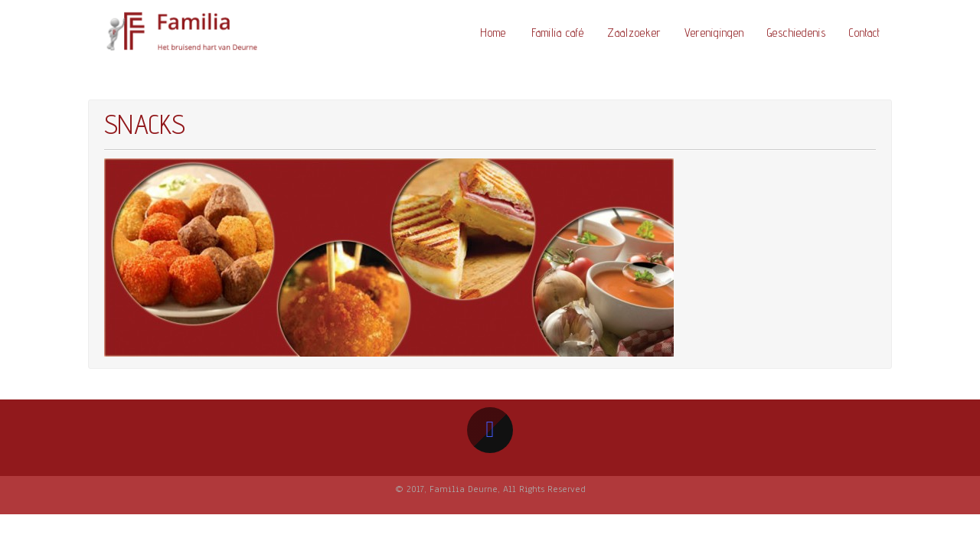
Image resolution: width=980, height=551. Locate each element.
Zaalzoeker (634, 33)
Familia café (558, 33)
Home (493, 33)
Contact (865, 33)
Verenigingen (714, 33)
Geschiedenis (797, 33)
